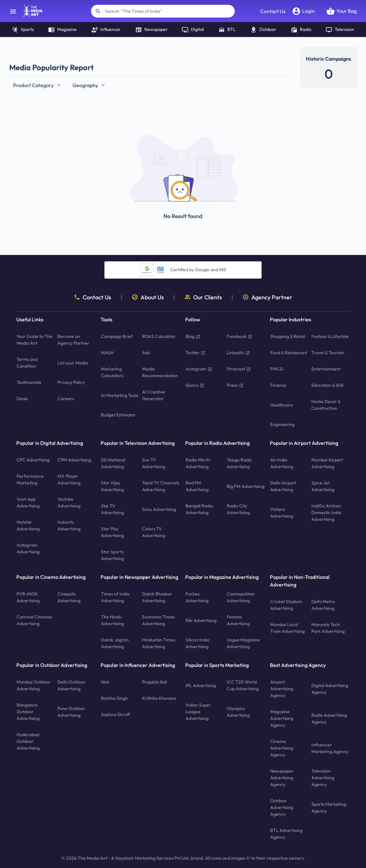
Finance (278, 385)
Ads (146, 353)
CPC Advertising (33, 460)
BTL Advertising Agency (286, 834)
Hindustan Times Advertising (159, 643)
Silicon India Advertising (197, 643)
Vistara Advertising (282, 513)
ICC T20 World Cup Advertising (243, 685)
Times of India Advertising (115, 597)
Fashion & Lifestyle (330, 336)
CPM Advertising (74, 460)
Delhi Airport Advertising (283, 486)
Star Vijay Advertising (112, 486)
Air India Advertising (282, 463)
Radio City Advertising (238, 509)
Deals (22, 399)
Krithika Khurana (159, 698)
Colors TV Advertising (154, 532)
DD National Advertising (113, 463)
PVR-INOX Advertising (28, 597)
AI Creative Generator (154, 395)
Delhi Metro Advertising (323, 605)
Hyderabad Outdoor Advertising (28, 741)
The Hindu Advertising (112, 620)
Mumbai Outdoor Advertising (34, 685)
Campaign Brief (117, 336)
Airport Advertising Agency (282, 689)
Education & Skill (327, 385)
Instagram (199, 369)
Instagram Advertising (28, 548)
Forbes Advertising (197, 597)
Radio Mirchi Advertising (198, 463)
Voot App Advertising (28, 502)
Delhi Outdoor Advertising (72, 685)
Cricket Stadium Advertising (286, 605)
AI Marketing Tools (120, 395)
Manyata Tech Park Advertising (328, 628)
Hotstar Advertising (28, 525)
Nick (105, 682)
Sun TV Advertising (154, 463)
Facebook (240, 336)
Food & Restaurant (289, 353)
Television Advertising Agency (323, 778)
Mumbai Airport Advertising (327, 463)
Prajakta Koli (155, 682)
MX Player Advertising (69, 479)
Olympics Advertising (238, 712)
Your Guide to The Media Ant (34, 340)
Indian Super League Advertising (198, 712)
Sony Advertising (159, 509)
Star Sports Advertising (112, 555)
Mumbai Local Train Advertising (287, 628)
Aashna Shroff (115, 715)
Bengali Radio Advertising (199, 509)
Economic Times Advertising (158, 620)
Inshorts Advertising (69, 525)
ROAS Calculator (159, 336)
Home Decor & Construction (326, 405)
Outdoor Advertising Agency (282, 807)
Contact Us (273, 11)
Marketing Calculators (112, 372)
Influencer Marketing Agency (330, 748)
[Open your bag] (341, 11)
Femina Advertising (238, 620)
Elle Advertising (201, 620)
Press (235, 385)
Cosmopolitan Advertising (241, 597)
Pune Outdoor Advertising (71, 712)
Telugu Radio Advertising (239, 463)
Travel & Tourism (328, 353)
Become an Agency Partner (73, 340)
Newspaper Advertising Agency (282, 778)
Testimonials (29, 382)
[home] (30, 11)
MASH (107, 353)
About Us (148, 297)
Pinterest (239, 369)
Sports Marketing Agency (329, 808)
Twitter (195, 353)
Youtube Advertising (69, 502)
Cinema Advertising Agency (282, 748)
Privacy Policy (71, 382)
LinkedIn (238, 353)
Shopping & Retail (288, 336)
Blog (193, 336)
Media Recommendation (160, 372)
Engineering (282, 424)
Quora (195, 385)
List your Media (73, 363)
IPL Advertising (201, 685)
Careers (66, 399)
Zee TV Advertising (112, 509)
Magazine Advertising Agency (282, 718)
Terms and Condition (27, 363)
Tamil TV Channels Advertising (161, 486)
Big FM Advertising (246, 486)
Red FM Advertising (197, 486)
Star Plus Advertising (112, 532)
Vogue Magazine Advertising (243, 643)
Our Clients (203, 297)
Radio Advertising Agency (329, 718)
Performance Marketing (30, 479)
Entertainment (326, 369)
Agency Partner (267, 297)
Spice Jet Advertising (323, 486)
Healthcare (282, 405)
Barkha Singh (114, 698)
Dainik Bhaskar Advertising (157, 597)
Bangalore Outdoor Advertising (28, 712)
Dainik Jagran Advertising (115, 643)
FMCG (277, 369)
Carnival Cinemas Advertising (34, 620)
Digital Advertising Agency (330, 689)
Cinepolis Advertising (69, 597)
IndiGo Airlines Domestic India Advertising (326, 513)
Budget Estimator (118, 415)
